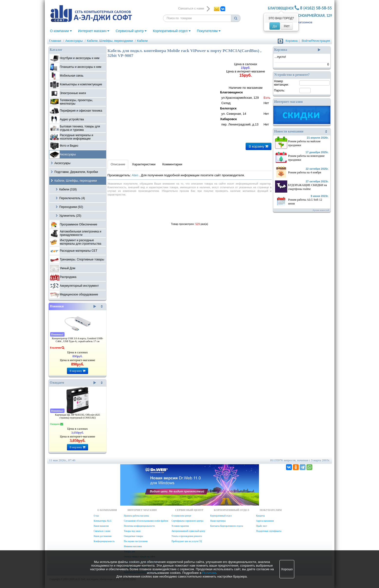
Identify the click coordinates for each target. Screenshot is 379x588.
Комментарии (172, 164)
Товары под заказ (132, 531)
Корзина (292, 41)
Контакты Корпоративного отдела (227, 526)
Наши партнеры (218, 521)
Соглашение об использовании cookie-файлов (146, 521)
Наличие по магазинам (245, 107)
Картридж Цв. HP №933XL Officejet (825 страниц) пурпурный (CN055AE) (78, 416)
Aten (135, 175)
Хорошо (287, 569)
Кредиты (260, 516)
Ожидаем (73, 383)
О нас (96, 516)
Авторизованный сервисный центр (188, 531)
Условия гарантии (180, 526)
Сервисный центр (131, 31)
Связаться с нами (102, 531)
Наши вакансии (101, 526)
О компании (61, 31)
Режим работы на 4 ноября (305, 172)
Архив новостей (321, 210)
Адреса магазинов (299, 22)
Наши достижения (103, 536)
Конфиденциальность (104, 541)
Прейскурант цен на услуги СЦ (187, 541)
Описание (118, 164)
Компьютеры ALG (103, 521)
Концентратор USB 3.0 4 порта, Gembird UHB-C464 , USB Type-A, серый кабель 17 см (78, 340)
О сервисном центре (181, 516)
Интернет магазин (94, 31)
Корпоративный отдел (172, 31)
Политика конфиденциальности (139, 526)
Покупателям (209, 31)
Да (275, 26)
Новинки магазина (133, 546)
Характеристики (144, 164)
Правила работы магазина (136, 516)
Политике (209, 573)
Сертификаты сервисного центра (187, 521)
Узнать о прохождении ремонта (187, 536)
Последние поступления (136, 541)
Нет (287, 26)
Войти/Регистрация (316, 41)
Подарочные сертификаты (269, 531)
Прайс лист (262, 526)
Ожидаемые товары (133, 536)
